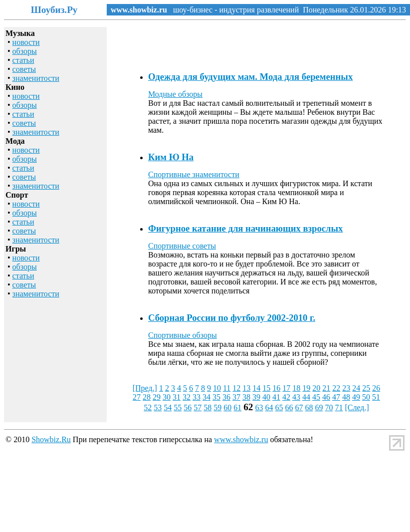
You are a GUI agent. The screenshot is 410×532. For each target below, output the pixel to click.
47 (336, 397)
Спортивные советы (182, 246)
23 (346, 388)
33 (197, 397)
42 (286, 397)
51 (376, 397)
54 (168, 407)
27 (137, 397)
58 (207, 407)
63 (259, 407)
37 (236, 397)
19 (306, 388)
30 (167, 397)
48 (346, 397)
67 (299, 407)
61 (237, 407)
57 (198, 407)
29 (157, 397)
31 (177, 397)
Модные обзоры (175, 94)
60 (227, 407)
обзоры (25, 51)
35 (216, 397)
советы (24, 69)
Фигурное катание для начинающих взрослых (245, 228)
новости (26, 42)
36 (226, 397)
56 (188, 407)
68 (309, 407)
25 (366, 388)
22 (336, 388)
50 (366, 397)
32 (187, 397)
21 (326, 388)
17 (286, 388)
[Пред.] (145, 388)
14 (256, 388)
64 (269, 407)
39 (256, 397)
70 (329, 407)
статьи (23, 60)
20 (316, 388)
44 (306, 397)
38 (246, 397)
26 (376, 388)
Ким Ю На (171, 157)
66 (289, 407)
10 (217, 388)
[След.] (357, 407)
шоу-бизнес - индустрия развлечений (233, 10)
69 (319, 407)
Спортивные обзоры (183, 335)
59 (217, 407)
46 (326, 397)
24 (356, 388)
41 (276, 397)
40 (266, 397)
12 (236, 388)
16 (276, 388)
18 (296, 388)
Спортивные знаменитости (194, 174)
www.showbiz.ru (139, 10)
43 (296, 397)
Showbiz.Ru (51, 439)
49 (356, 397)
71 (339, 407)
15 (266, 388)
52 (148, 407)
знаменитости (36, 78)
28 (147, 397)
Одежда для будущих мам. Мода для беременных (250, 77)
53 (158, 407)
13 (246, 388)
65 (279, 407)
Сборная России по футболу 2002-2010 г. (232, 318)
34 (206, 397)
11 (227, 388)
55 (178, 407)
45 (316, 397)
